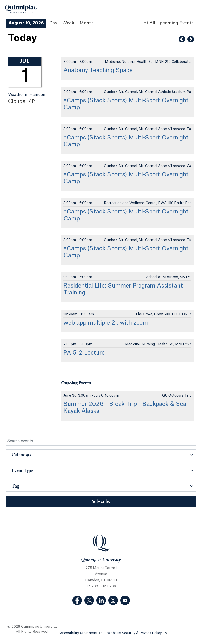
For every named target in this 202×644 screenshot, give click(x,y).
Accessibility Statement (80, 633)
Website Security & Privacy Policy (137, 633)
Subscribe (101, 502)
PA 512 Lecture (84, 353)
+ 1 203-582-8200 (101, 586)
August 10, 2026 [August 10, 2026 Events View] (26, 23)
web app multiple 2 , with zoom (106, 323)
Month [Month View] (87, 23)
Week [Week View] (68, 23)
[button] (101, 455)
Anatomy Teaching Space (98, 70)
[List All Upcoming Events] (167, 23)
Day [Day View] (53, 23)
